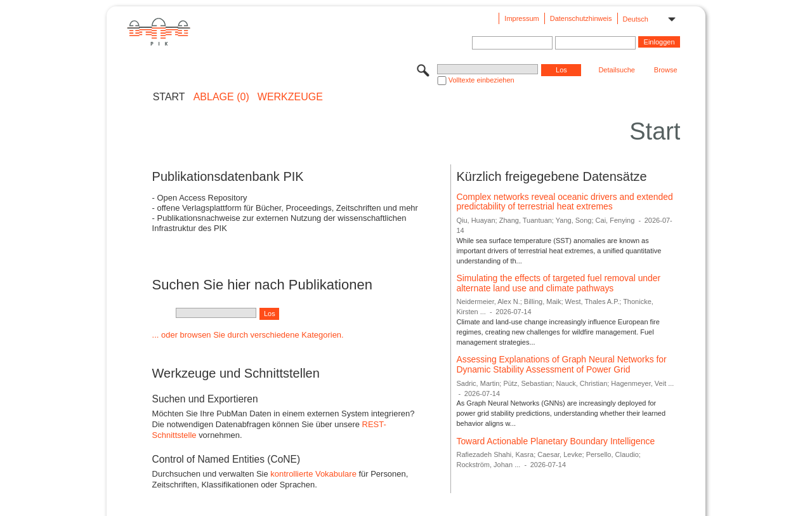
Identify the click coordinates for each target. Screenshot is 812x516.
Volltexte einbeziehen (481, 80)
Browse (666, 70)
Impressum (521, 18)
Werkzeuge (290, 97)
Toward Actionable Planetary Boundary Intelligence (555, 441)
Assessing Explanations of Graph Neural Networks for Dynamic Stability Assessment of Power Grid (561, 364)
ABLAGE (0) (221, 97)
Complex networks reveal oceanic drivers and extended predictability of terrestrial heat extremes (564, 202)
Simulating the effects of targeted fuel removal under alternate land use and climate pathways (558, 283)
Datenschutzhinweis (581, 18)
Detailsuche (616, 70)
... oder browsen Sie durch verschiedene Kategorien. (248, 335)
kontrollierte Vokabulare (313, 474)
